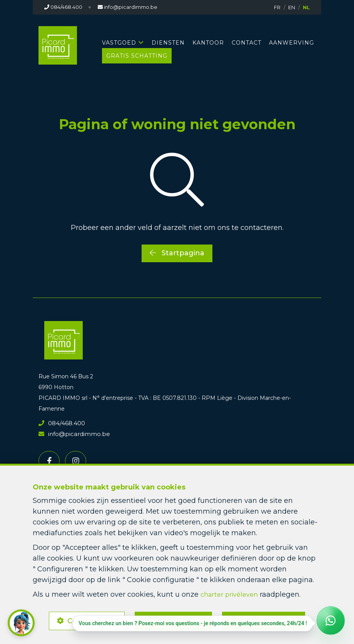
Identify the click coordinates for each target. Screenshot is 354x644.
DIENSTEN (168, 43)
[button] (21, 623)
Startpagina (177, 253)
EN (292, 7)
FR (277, 7)
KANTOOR (208, 43)
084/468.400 (61, 423)
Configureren (88, 619)
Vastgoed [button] (119, 43)
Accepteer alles (272, 619)
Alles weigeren (177, 619)
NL (306, 7)
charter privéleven (232, 591)
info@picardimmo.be (71, 433)
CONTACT (246, 43)
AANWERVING (291, 43)
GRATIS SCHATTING (137, 56)
